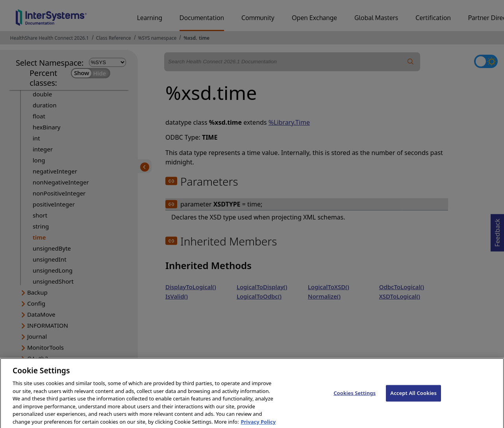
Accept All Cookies (413, 400)
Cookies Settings (355, 400)
